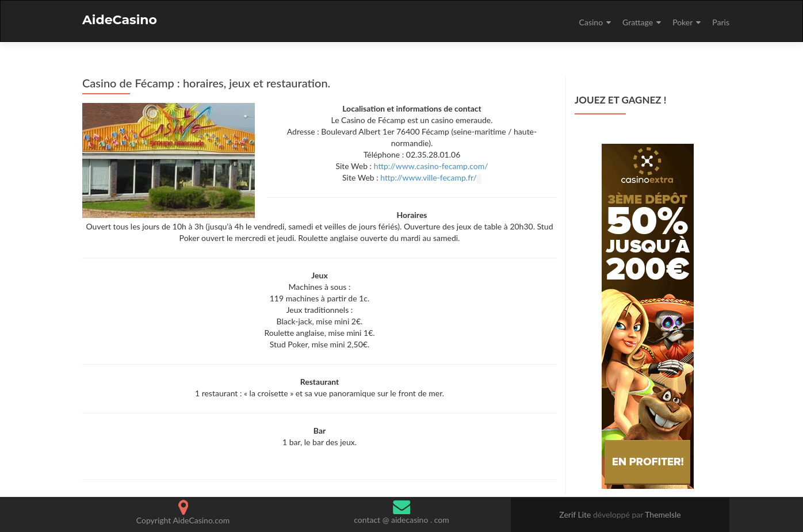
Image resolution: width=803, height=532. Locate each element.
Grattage (638, 22)
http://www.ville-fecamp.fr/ (429, 177)
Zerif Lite (576, 514)
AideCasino (120, 20)
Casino (591, 22)
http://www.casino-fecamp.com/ (431, 166)
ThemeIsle (663, 514)
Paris (721, 22)
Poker (682, 22)
